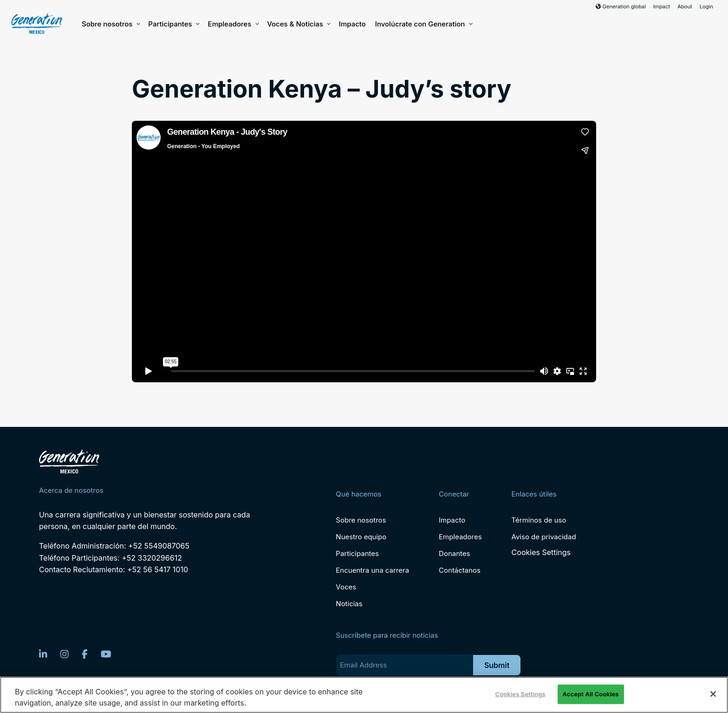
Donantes (454, 553)
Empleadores (233, 24)
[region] (364, 695)
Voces (346, 587)
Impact (662, 7)
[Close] (713, 694)
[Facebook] (85, 654)
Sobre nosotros (110, 24)
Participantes (173, 24)
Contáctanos (460, 570)
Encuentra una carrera (372, 570)
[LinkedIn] (43, 654)
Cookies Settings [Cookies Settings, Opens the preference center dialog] (520, 694)
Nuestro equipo (361, 537)
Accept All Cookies (591, 694)
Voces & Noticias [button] (298, 24)
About (685, 7)
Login (706, 7)
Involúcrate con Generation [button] (423, 24)
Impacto (352, 24)
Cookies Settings (541, 553)
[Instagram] (65, 654)
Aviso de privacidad (544, 537)
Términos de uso (539, 520)
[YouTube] (106, 654)
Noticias (349, 604)
